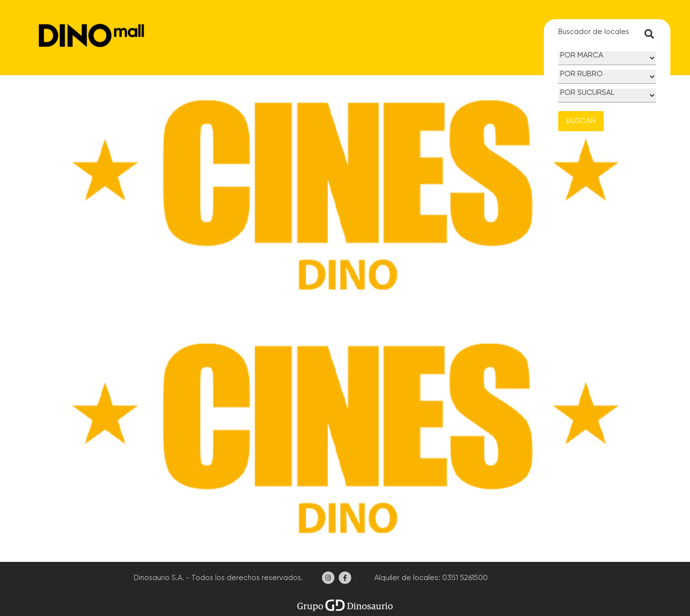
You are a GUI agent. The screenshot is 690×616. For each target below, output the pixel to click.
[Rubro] (607, 77)
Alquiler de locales (405, 578)
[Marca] (607, 58)
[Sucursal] (607, 96)
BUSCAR (581, 121)
